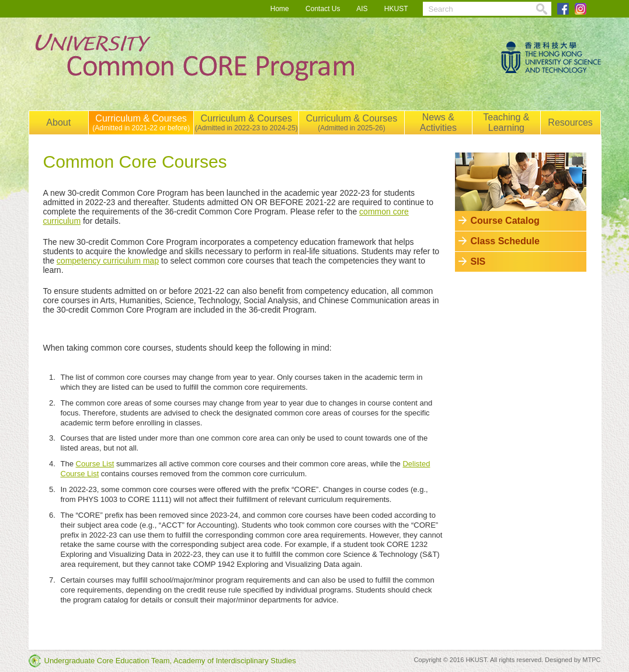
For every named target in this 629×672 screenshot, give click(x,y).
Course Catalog (505, 221)
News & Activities (438, 122)
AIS (362, 9)
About (58, 122)
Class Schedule (505, 241)
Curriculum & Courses (141, 123)
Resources (570, 122)
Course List (95, 464)
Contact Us (323, 9)
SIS (478, 261)
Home (280, 9)
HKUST (396, 9)
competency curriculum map (108, 261)
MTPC (591, 660)
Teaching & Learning (506, 122)
